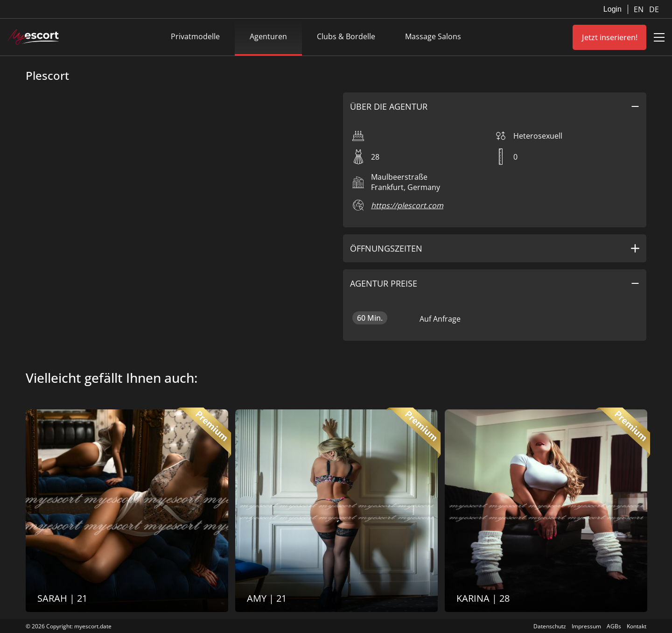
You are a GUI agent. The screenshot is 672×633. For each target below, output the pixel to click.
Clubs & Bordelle (346, 36)
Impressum (586, 626)
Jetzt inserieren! (610, 37)
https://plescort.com (407, 205)
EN (640, 9)
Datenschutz (550, 626)
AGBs (614, 626)
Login (612, 9)
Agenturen (268, 36)
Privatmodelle (195, 36)
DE (654, 9)
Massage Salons (433, 36)
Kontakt (637, 626)
